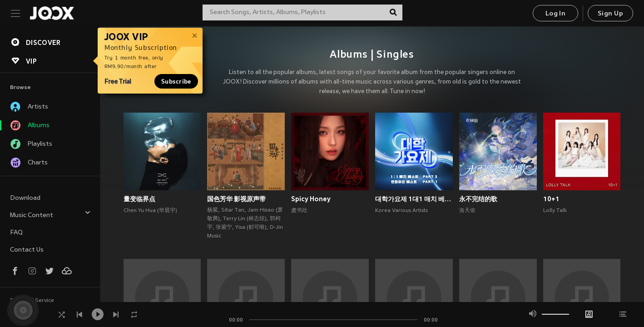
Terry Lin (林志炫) (245, 219)
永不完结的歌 (478, 199)
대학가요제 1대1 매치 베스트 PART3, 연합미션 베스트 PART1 (414, 199)
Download (25, 198)
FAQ (16, 233)
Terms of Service (32, 301)
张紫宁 (224, 228)
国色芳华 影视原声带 (236, 199)
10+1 (551, 199)
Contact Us (27, 250)
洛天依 (467, 211)
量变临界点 (139, 199)
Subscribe (176, 81)
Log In (555, 14)
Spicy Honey (311, 199)
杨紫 (213, 210)
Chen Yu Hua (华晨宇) (150, 211)
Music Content (50, 214)
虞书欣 (299, 211)
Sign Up (610, 14)
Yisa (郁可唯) (251, 228)
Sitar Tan (233, 210)
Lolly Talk (555, 211)
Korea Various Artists (401, 211)
